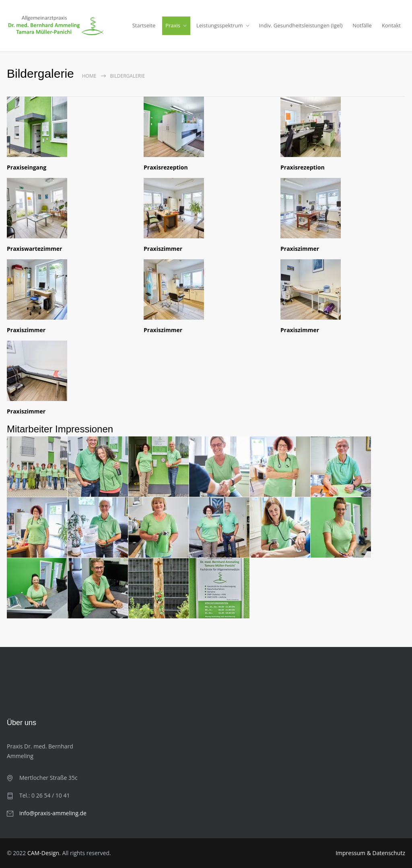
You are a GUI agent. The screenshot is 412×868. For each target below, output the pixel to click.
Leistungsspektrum (220, 25)
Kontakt (391, 25)
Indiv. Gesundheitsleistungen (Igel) (301, 25)
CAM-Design (43, 853)
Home (89, 76)
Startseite (144, 25)
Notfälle (362, 25)
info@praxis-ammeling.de (53, 813)
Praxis (173, 25)
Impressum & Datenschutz (370, 853)
